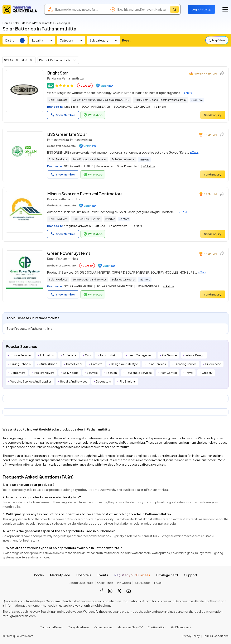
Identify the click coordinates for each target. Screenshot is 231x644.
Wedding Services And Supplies (31, 381)
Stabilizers (71, 107)
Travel (189, 373)
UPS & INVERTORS (148, 286)
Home (6, 23)
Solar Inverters (118, 226)
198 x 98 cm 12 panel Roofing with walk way (160, 100)
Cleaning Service (186, 364)
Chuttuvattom (157, 627)
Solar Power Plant (128, 166)
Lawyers (92, 373)
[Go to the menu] (225, 9)
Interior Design (195, 355)
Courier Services (21, 355)
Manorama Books (51, 627)
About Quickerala (81, 583)
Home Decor (74, 364)
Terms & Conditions (216, 636)
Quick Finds (105, 583)
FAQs (158, 583)
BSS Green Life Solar (67, 134)
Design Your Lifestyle (124, 364)
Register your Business (132, 575)
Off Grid (100, 226)
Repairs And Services (74, 381)
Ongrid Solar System (78, 226)
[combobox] (80, 9)
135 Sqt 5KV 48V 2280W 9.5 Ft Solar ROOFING (101, 100)
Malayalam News (79, 627)
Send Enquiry (213, 115)
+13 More (136, 226)
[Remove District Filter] (74, 60)
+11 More (144, 160)
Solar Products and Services (90, 159)
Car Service (169, 355)
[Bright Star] (25, 91)
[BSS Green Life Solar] (25, 152)
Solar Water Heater (123, 159)
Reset (126, 40)
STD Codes (143, 583)
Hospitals (84, 575)
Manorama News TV (130, 627)
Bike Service (213, 364)
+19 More (168, 286)
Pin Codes (124, 583)
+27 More (149, 166)
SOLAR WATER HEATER (96, 107)
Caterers (97, 364)
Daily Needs (71, 373)
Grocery (207, 373)
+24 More (160, 107)
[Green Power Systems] (25, 271)
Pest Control (169, 373)
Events (103, 575)
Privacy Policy (191, 636)
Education (47, 355)
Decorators (103, 381)
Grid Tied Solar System (86, 219)
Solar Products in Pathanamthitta (29, 328)
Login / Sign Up (201, 9)
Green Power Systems (69, 253)
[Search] (174, 9)
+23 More (197, 100)
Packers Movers (44, 373)
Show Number (63, 115)
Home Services (156, 364)
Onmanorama (103, 627)
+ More (188, 93)
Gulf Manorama (181, 627)
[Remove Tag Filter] (31, 60)
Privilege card (167, 575)
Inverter (110, 219)
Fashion (112, 373)
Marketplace (60, 575)
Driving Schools (21, 364)
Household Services (139, 373)
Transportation (109, 355)
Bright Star (57, 73)
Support (191, 575)
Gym (88, 355)
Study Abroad (48, 364)
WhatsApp (93, 115)
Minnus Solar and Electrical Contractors (85, 194)
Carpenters (18, 373)
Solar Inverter (105, 166)
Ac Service (69, 355)
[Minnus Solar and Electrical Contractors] (25, 212)
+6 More (124, 219)
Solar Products (58, 100)
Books (39, 575)
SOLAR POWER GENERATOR (132, 107)
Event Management (141, 355)
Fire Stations (128, 381)
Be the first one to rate (61, 146)
